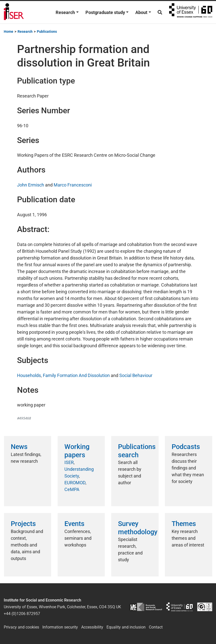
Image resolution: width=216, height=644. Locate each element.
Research (65, 12)
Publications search (137, 451)
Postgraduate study (105, 12)
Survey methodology (138, 528)
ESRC (146, 607)
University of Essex (191, 12)
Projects (23, 524)
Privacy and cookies (21, 627)
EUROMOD (75, 483)
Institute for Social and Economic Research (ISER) (14, 12)
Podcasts (186, 447)
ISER (69, 462)
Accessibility (92, 627)
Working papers (77, 451)
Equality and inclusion (126, 627)
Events (74, 524)
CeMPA (72, 489)
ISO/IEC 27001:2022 (205, 607)
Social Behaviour (136, 375)
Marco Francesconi (73, 185)
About (141, 12)
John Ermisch (31, 185)
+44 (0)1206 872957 (22, 614)
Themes (184, 524)
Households (29, 375)
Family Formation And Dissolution (76, 375)
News (19, 447)
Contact (156, 627)
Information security (60, 627)
